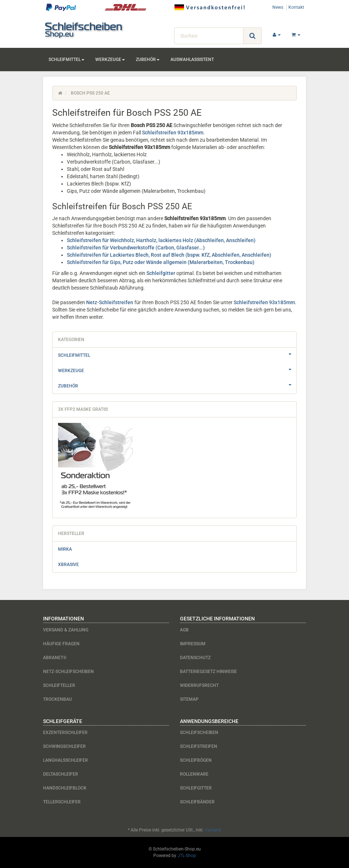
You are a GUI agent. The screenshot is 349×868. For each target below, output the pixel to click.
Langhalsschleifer (66, 760)
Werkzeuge (110, 60)
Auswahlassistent (192, 60)
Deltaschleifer (61, 774)
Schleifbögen (196, 760)
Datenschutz (195, 658)
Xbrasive (68, 565)
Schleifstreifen (199, 746)
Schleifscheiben (199, 733)
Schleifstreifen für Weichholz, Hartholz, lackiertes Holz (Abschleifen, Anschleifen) (161, 240)
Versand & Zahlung (66, 630)
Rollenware (194, 774)
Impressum (193, 644)
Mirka (65, 549)
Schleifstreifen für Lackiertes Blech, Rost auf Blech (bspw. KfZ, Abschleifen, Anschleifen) (169, 255)
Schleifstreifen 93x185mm (173, 133)
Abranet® (55, 658)
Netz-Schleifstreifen (110, 302)
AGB (184, 630)
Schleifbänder (197, 802)
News (278, 7)
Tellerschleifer (62, 802)
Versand (213, 830)
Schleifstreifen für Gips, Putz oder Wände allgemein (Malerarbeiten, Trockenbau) (161, 262)
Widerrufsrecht (199, 685)
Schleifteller (59, 685)
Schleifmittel (66, 60)
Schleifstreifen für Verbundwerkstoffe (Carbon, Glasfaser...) (136, 248)
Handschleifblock (65, 788)
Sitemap (189, 699)
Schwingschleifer (64, 746)
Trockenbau (57, 699)
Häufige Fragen (61, 644)
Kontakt (296, 7)
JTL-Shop (187, 856)
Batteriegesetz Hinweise (208, 672)
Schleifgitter (161, 273)
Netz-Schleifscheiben (68, 672)
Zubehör (148, 60)
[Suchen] (209, 36)
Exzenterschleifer (65, 733)
